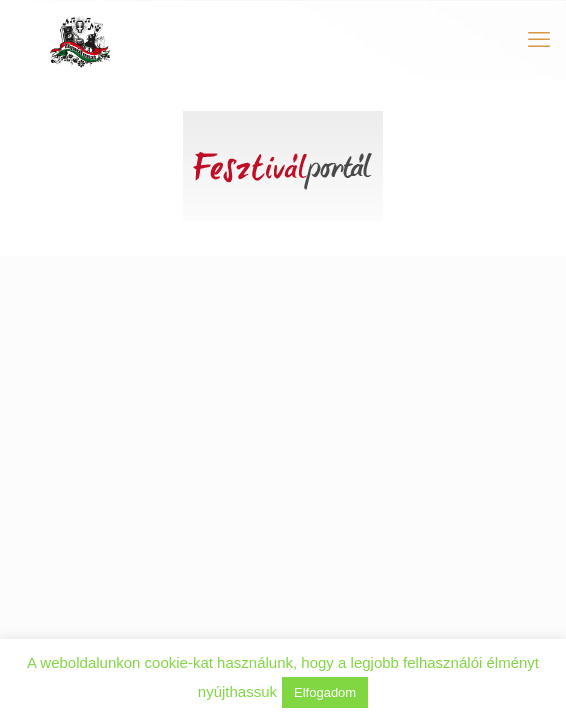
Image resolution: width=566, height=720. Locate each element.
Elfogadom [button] (325, 692)
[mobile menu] (539, 40)
